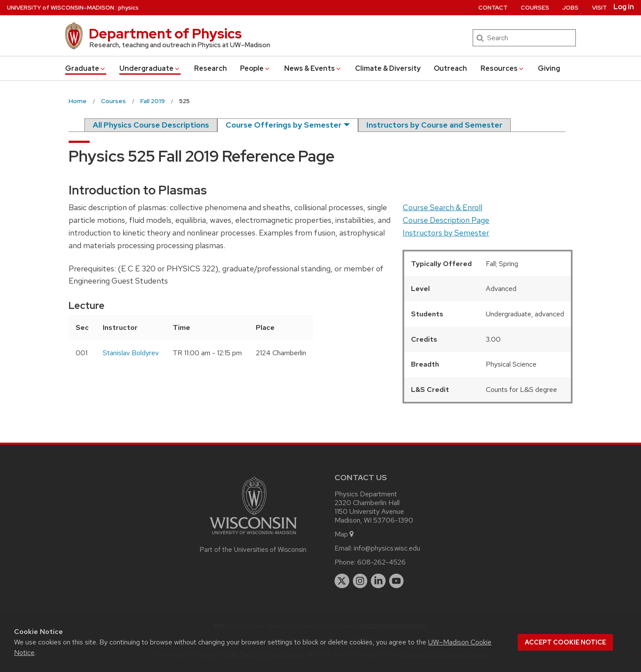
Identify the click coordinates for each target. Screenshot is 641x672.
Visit (599, 8)
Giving (549, 68)
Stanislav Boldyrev (131, 353)
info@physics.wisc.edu (387, 548)
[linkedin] (378, 581)
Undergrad (150, 68)
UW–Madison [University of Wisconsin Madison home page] (61, 8)
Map (345, 534)
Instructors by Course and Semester (434, 125)
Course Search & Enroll (442, 207)
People (255, 68)
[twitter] (342, 581)
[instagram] (360, 581)
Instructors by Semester (446, 233)
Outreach (450, 68)
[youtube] (397, 581)
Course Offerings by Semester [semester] (284, 125)
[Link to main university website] (253, 536)
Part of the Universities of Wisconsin (253, 550)
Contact (493, 8)
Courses (535, 8)
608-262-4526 (381, 562)
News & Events (313, 68)
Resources (503, 68)
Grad (86, 68)
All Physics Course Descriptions (151, 125)
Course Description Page (446, 220)
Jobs (570, 8)
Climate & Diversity (388, 68)
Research (211, 68)
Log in (624, 7)
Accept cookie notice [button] (565, 642)
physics (128, 8)
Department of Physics (165, 33)
